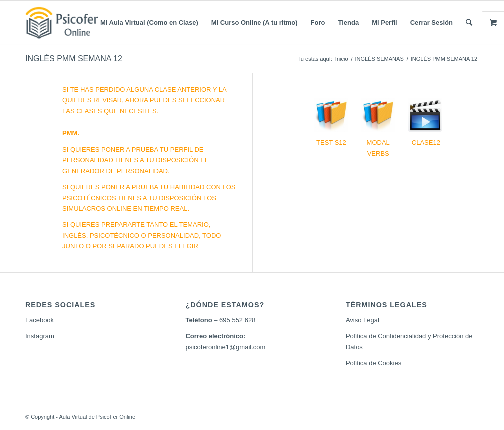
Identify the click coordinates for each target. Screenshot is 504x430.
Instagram (40, 336)
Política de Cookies (374, 363)
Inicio (342, 59)
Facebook (39, 320)
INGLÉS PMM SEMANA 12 (74, 58)
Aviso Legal (363, 320)
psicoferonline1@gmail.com (225, 347)
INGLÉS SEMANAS (380, 59)
